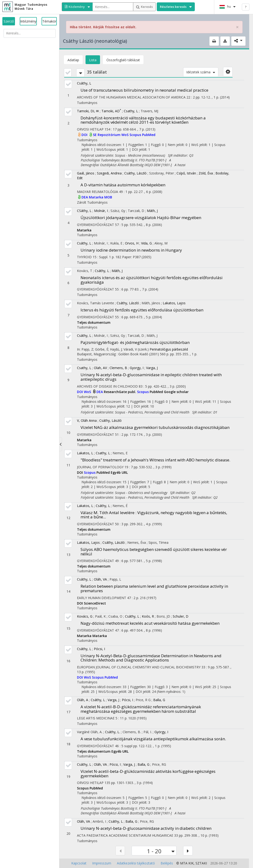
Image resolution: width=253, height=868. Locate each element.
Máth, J (152, 211)
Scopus (136, 135)
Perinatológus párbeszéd (169, 349)
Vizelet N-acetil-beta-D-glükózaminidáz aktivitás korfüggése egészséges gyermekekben (148, 774)
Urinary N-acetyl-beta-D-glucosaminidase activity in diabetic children (146, 828)
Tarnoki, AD (111, 111)
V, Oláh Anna (87, 420)
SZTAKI (201, 863)
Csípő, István (186, 173)
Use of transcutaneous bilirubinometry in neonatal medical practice (144, 90)
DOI (85, 135)
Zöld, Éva (206, 173)
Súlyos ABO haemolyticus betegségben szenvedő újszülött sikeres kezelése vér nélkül (154, 552)
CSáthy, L (84, 211)
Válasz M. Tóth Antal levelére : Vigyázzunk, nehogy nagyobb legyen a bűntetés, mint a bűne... (154, 515)
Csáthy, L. (112, 732)
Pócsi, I (99, 649)
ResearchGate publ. (120, 392)
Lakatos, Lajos (174, 303)
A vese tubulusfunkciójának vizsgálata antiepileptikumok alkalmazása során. (153, 739)
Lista (93, 60)
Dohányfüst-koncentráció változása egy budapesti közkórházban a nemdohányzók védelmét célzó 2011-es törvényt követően (143, 120)
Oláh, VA (100, 579)
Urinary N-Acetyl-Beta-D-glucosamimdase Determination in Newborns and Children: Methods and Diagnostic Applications (151, 658)
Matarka (97, 197)
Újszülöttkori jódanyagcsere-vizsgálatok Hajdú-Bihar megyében (141, 218)
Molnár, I (101, 211)
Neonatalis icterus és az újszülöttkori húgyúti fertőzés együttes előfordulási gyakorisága (152, 280)
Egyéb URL (119, 472)
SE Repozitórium (107, 135)
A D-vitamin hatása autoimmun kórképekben (123, 185)
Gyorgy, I (137, 368)
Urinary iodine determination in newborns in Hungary (131, 250)
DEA (85, 197)
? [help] (246, 7)
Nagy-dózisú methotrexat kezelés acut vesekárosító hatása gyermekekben (150, 623)
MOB (108, 197)
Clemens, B (118, 368)
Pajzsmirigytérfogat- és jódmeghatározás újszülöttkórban (135, 342)
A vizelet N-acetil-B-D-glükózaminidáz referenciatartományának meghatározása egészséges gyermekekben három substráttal (141, 709)
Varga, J (152, 368)
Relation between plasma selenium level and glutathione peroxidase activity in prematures (154, 588)
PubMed (149, 135)
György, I (161, 732)
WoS (125, 135)
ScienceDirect (95, 603)
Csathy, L (131, 111)
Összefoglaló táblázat (123, 60)
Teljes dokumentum (94, 322)
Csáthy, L (84, 83)
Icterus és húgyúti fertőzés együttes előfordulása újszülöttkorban (142, 310)
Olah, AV (100, 368)
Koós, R (148, 616)
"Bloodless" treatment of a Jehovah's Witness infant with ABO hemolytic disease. (155, 460)
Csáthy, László (135, 173)
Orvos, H (132, 243)
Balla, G (159, 700)
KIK (191, 863)
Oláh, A (83, 700)
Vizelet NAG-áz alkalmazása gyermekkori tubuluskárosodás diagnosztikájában (155, 427)
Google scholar (176, 392)
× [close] (237, 27)
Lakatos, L (85, 453)
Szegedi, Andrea (109, 173)
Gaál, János (86, 173)
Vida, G (146, 243)
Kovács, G (85, 616)
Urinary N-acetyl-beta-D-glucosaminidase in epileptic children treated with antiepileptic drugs (151, 377)
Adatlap (73, 60)
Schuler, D (181, 616)
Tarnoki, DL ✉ (88, 111)
